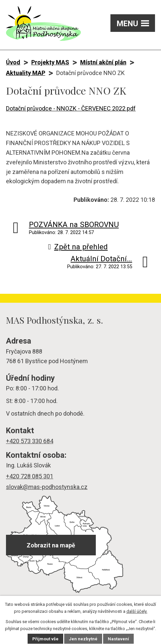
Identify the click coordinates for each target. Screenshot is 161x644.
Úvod (13, 62)
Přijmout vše (45, 639)
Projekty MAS (50, 62)
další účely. (137, 611)
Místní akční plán (103, 62)
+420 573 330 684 (30, 441)
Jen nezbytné (83, 639)
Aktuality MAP (26, 73)
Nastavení (118, 639)
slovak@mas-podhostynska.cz (47, 487)
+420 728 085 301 (30, 476)
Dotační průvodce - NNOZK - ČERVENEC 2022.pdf (71, 108)
